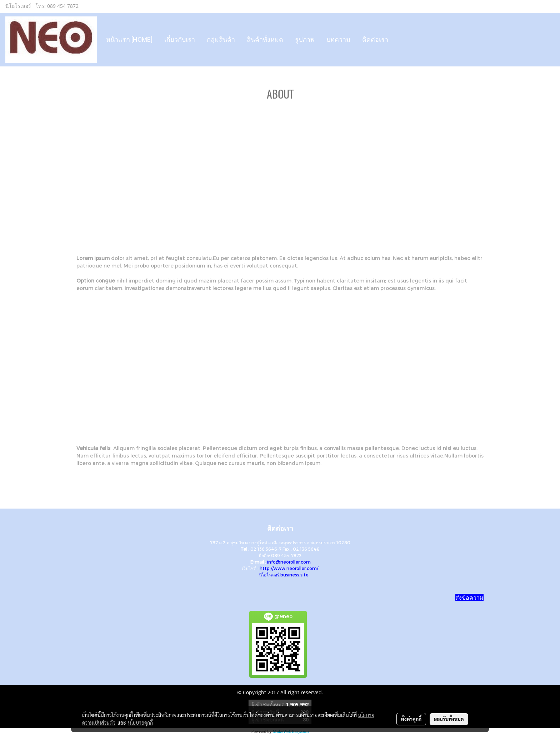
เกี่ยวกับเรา (180, 39)
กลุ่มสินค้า (221, 39)
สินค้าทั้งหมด (265, 39)
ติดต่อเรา (375, 39)
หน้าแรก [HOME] (129, 39)
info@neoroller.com (289, 562)
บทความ (338, 39)
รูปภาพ (305, 39)
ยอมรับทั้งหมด (449, 719)
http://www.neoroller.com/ (289, 568)
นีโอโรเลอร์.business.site (284, 575)
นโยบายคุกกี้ (140, 722)
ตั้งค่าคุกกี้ (411, 719)
